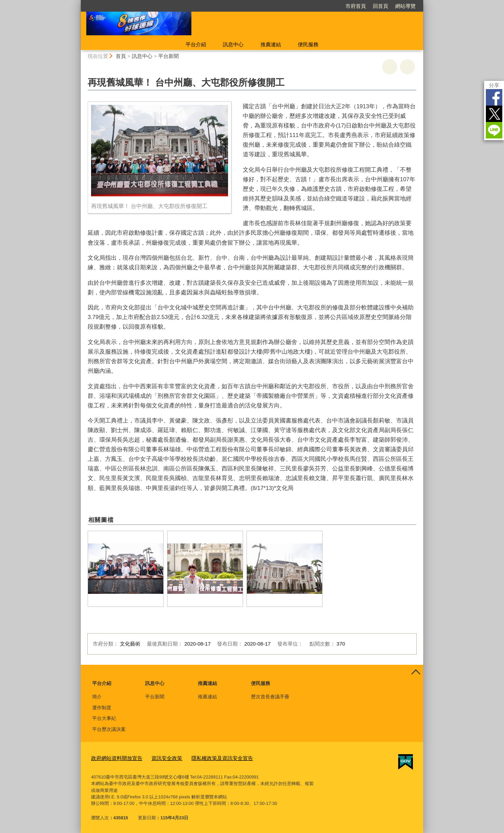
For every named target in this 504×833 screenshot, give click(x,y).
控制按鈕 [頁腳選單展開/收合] (416, 672)
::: (78, 3)
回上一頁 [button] (407, 67)
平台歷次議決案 (109, 729)
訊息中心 (233, 44)
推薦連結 (271, 44)
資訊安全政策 (158, 757)
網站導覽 (405, 6)
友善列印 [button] (390, 67)
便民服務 (308, 44)
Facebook (494, 97)
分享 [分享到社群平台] (494, 85)
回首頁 (381, 6)
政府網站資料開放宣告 (113, 757)
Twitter (494, 114)
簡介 (97, 697)
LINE (494, 130)
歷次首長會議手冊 (270, 697)
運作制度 (102, 708)
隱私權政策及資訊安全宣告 (207, 757)
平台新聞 (168, 56)
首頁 (121, 56)
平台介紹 (196, 44)
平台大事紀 (104, 718)
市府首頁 (356, 6)
